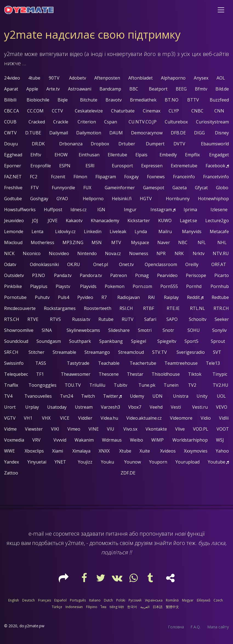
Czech (218, 600)
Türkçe (57, 607)
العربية (145, 607)
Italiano (95, 600)
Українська (154, 600)
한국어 (132, 607)
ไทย (103, 607)
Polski (121, 600)
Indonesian (74, 607)
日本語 (158, 607)
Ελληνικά (204, 600)
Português (78, 600)
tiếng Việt (117, 607)
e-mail (36, 534)
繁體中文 (172, 607)
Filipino (92, 607)
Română (172, 600)
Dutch (108, 600)
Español (60, 600)
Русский (135, 600)
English (14, 600)
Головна (176, 627)
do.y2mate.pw (32, 626)
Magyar (188, 600)
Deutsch (29, 600)
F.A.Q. (196, 627)
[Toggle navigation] (221, 10)
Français (45, 600)
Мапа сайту (218, 627)
